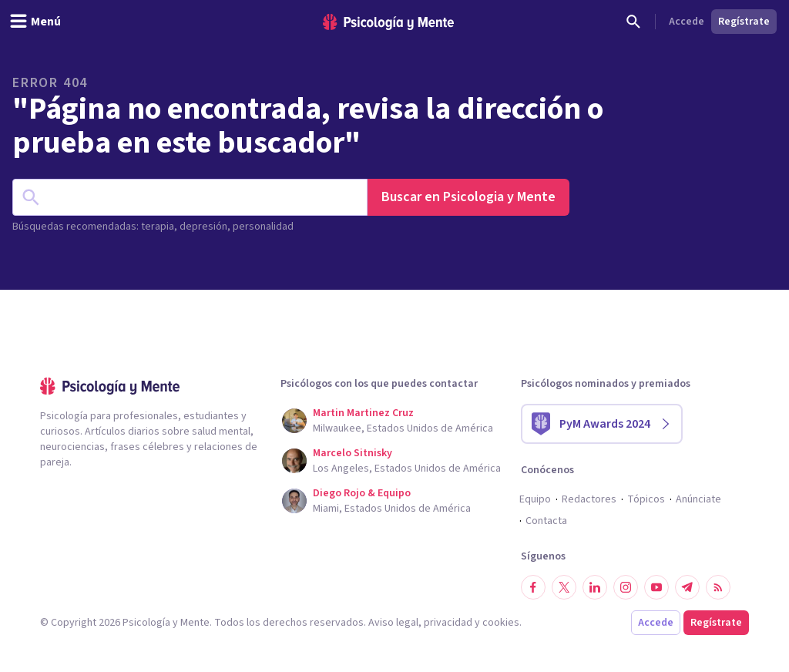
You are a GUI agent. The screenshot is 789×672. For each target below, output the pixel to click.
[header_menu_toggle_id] (35, 22)
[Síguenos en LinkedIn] (595, 587)
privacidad (448, 623)
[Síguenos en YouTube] (656, 587)
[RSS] (718, 587)
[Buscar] (633, 22)
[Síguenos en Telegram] (687, 587)
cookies (501, 623)
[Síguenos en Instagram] (626, 587)
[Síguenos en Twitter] (564, 587)
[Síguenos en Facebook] (533, 587)
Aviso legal (393, 623)
